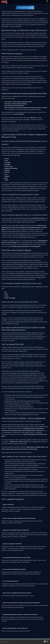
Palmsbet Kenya (35, 495)
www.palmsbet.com (24, 8)
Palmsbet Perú (43, 495)
